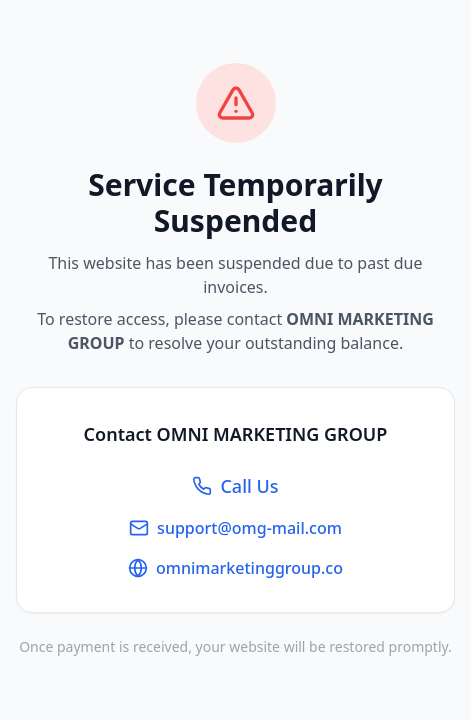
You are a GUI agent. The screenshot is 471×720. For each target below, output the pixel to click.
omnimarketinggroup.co (235, 568)
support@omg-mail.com (235, 528)
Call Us (235, 486)
